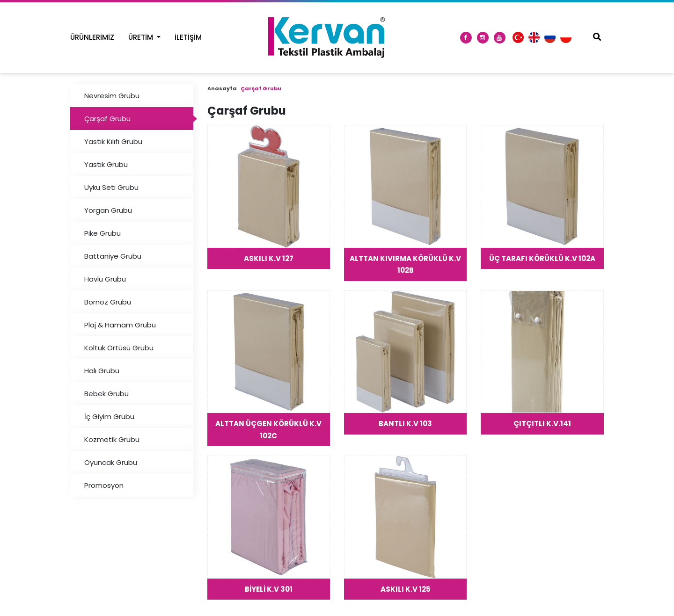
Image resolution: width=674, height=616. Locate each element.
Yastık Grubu (106, 164)
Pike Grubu (103, 233)
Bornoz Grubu (108, 302)
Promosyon (104, 485)
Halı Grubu (102, 371)
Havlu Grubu (105, 279)
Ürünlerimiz (92, 37)
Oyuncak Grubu (111, 462)
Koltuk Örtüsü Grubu (119, 348)
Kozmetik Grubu (112, 439)
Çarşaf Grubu (107, 119)
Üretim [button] (142, 37)
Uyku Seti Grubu (111, 187)
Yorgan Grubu (108, 210)
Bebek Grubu (106, 394)
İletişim (188, 37)
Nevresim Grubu (112, 96)
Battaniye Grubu (113, 256)
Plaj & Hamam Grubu (120, 325)
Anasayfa (222, 88)
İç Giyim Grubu (109, 417)
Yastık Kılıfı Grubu (113, 141)
